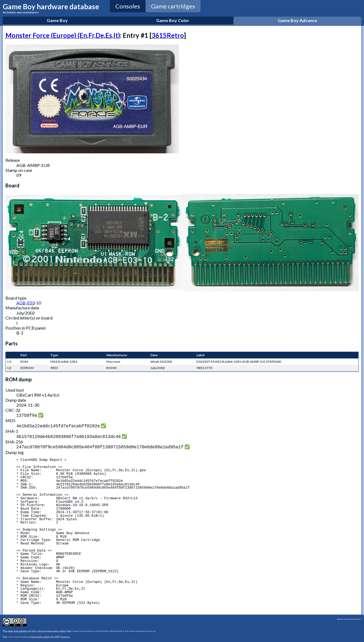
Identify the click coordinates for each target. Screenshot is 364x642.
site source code (18, 635)
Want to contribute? (349, 617)
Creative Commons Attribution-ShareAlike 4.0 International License (113, 629)
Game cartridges (173, 6)
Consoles (128, 6)
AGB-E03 (25, 303)
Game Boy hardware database (51, 8)
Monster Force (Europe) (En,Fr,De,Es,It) (63, 35)
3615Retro (168, 35)
